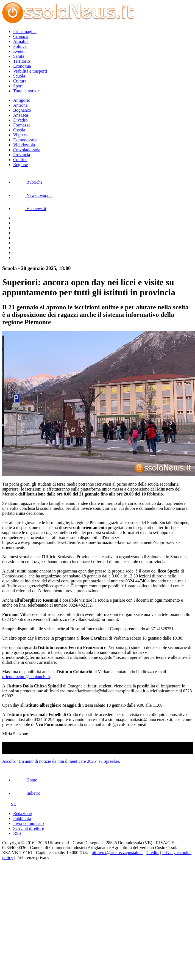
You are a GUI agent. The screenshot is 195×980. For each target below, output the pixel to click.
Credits (153, 853)
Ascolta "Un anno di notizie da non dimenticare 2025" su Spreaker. (61, 761)
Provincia (22, 155)
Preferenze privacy (33, 858)
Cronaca (20, 36)
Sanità (19, 56)
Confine (20, 160)
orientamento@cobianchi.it (26, 677)
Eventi (19, 51)
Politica (20, 46)
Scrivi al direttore (29, 828)
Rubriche (28, 182)
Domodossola (25, 140)
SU (9, 804)
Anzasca (21, 115)
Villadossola (24, 145)
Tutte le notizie (26, 91)
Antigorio (22, 100)
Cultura (20, 81)
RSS (17, 833)
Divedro (20, 120)
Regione (20, 165)
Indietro (27, 793)
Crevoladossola (27, 150)
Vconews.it (30, 209)
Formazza (22, 125)
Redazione (23, 814)
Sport (18, 86)
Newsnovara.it (33, 195)
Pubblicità (22, 818)
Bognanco (22, 110)
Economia (22, 66)
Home (25, 780)
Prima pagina (25, 31)
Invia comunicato (29, 823)
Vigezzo (20, 135)
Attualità (21, 41)
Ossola (19, 130)
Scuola (19, 76)
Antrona (20, 105)
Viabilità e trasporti (30, 71)
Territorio (22, 61)
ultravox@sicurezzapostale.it (117, 853)
